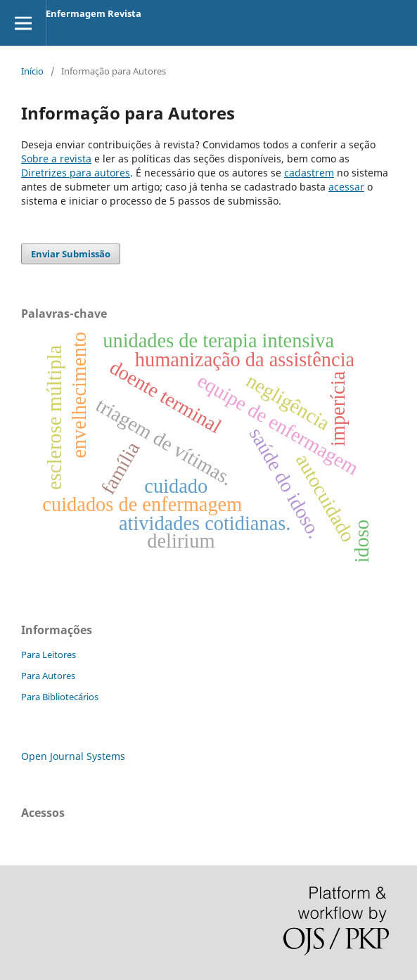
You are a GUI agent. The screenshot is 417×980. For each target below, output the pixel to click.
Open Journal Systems (73, 756)
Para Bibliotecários (60, 697)
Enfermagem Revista (94, 13)
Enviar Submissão (71, 254)
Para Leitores (49, 655)
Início (32, 71)
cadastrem (309, 173)
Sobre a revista (56, 159)
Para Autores (48, 676)
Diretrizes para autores (76, 173)
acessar (346, 187)
